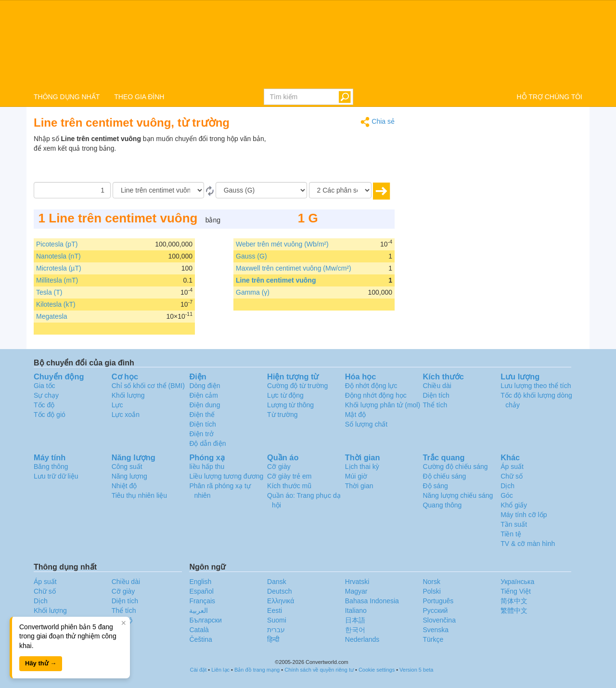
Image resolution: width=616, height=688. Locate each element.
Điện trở (201, 434)
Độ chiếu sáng (444, 476)
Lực (117, 405)
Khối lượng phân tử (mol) (383, 405)
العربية (199, 610)
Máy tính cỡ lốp (524, 515)
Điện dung (205, 405)
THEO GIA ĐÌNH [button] (139, 97)
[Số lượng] (72, 190)
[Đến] (261, 190)
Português (438, 601)
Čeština (200, 639)
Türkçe (433, 639)
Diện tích (436, 395)
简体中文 (514, 601)
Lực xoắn (126, 415)
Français (202, 601)
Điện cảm (204, 395)
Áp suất (512, 467)
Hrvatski (357, 582)
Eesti (275, 610)
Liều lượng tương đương (226, 476)
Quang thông (442, 505)
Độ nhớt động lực (371, 386)
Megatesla (52, 316)
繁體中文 (514, 610)
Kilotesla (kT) (56, 304)
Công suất (127, 467)
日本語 (355, 620)
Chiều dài (437, 386)
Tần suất (514, 524)
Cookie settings (377, 670)
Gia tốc (45, 386)
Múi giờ (356, 476)
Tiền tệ (511, 534)
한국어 (355, 630)
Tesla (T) (49, 292)
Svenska (436, 630)
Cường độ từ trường (297, 386)
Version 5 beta (416, 670)
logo (308, 44)
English (200, 582)
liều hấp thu (207, 467)
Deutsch (279, 591)
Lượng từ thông (290, 405)
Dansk (277, 582)
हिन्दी (273, 639)
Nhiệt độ (124, 486)
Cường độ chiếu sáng (455, 467)
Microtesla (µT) (59, 268)
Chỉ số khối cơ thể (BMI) (148, 386)
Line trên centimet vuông (276, 280)
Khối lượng (128, 395)
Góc (507, 495)
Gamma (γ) (253, 292)
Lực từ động (285, 395)
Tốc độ (44, 405)
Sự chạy (46, 395)
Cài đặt (199, 670)
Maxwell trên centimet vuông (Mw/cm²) (294, 268)
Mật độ (355, 415)
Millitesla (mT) (57, 280)
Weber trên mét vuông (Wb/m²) (282, 244)
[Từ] (158, 190)
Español (201, 591)
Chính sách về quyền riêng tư (319, 670)
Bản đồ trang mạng (257, 670)
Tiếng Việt (516, 591)
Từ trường (282, 415)
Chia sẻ (378, 122)
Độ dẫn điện (207, 443)
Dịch (507, 486)
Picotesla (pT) (57, 244)
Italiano (356, 610)
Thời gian (359, 486)
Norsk (431, 582)
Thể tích (435, 405)
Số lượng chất (366, 424)
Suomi (277, 620)
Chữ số (512, 476)
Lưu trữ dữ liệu (56, 476)
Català (199, 630)
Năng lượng (129, 476)
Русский (435, 610)
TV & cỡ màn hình (528, 544)
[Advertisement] (334, 158)
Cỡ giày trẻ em (289, 476)
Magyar (356, 591)
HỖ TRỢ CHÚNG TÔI (549, 97)
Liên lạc (220, 670)
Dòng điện (205, 386)
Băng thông (51, 467)
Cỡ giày (279, 467)
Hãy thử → (41, 663)
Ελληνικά (281, 601)
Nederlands (362, 639)
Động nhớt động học (376, 395)
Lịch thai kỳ (362, 467)
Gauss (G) (251, 256)
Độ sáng (435, 486)
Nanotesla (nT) (58, 256)
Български (205, 620)
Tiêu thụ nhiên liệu (139, 495)
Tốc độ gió (50, 415)
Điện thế (202, 415)
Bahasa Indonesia (372, 601)
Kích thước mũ (289, 486)
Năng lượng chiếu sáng (458, 495)
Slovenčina (439, 620)
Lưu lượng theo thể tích (536, 386)
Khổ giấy (514, 505)
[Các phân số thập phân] (340, 190)
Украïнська (517, 582)
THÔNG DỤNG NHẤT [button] (67, 97)
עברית (276, 630)
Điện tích (202, 424)
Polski (431, 591)
